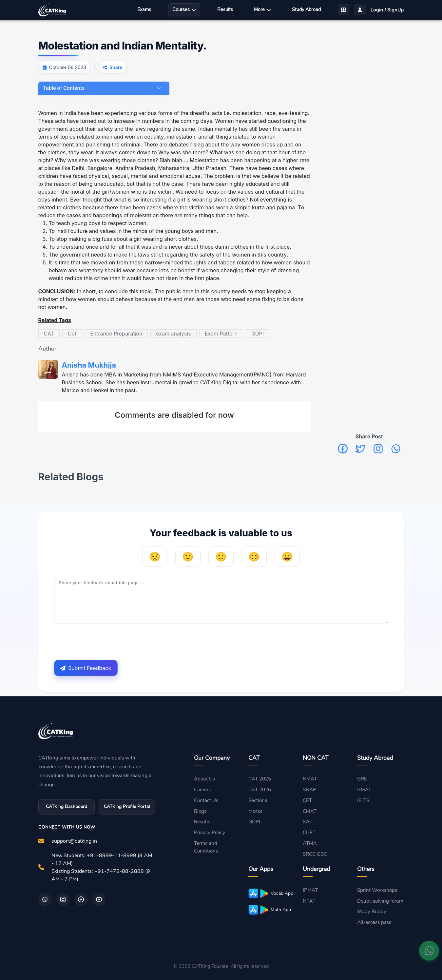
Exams (144, 10)
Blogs (200, 811)
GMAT (364, 790)
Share (116, 67)
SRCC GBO (315, 854)
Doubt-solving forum (380, 901)
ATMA (310, 843)
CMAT (310, 811)
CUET (309, 833)
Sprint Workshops (377, 890)
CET (307, 800)
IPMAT (310, 890)
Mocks (255, 811)
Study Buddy (372, 912)
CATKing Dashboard (67, 807)
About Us (204, 779)
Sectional (259, 800)
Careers (202, 790)
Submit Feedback (86, 668)
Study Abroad (306, 10)
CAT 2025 (260, 779)
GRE (362, 779)
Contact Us (206, 800)
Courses (184, 10)
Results (225, 10)
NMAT (310, 779)
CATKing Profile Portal (127, 807)
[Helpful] (254, 557)
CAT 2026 (260, 790)
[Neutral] (221, 557)
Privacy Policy (210, 833)
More (262, 10)
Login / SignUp (387, 10)
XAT (307, 822)
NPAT (309, 901)
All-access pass (374, 922)
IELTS (363, 800)
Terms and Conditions (206, 847)
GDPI (254, 822)
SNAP (309, 790)
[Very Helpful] (287, 557)
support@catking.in (74, 841)
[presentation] (104, 642)
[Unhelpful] (188, 557)
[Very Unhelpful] (155, 557)
